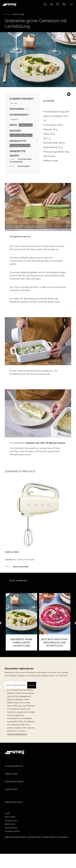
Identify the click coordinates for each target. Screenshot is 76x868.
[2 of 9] (55, 623)
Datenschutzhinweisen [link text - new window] (17, 734)
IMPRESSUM (10, 824)
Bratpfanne (24, 166)
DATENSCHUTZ (11, 821)
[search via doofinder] (45, 4)
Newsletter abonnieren (19, 668)
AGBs (7, 813)
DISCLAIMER (10, 817)
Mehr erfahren (21, 567)
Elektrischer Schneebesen (21, 161)
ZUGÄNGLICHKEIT (12, 831)
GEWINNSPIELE (11, 828)
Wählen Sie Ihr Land (13, 802)
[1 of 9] (21, 623)
